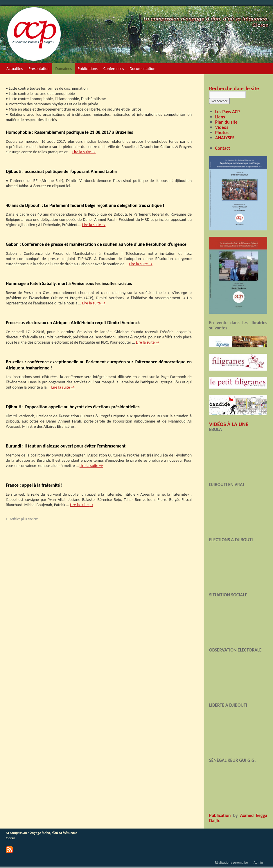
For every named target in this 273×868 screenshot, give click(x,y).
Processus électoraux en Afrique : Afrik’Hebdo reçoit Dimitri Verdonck (73, 323)
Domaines (63, 69)
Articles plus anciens (22, 519)
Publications (88, 69)
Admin (258, 862)
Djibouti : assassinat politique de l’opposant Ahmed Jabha (61, 171)
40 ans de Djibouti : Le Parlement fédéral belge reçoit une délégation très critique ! (85, 205)
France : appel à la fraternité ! (34, 485)
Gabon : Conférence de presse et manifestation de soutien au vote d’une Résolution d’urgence (96, 244)
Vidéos (222, 127)
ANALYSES (225, 138)
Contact (223, 148)
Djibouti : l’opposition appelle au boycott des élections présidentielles (73, 407)
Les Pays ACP (228, 112)
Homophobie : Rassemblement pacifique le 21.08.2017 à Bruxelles (69, 132)
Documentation (142, 69)
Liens (220, 117)
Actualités (15, 69)
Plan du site (226, 122)
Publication (220, 815)
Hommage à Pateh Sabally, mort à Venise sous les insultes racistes (69, 283)
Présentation (39, 69)
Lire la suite (84, 152)
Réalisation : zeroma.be (231, 862)
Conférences (114, 69)
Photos (222, 132)
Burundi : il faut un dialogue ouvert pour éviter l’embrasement (66, 446)
